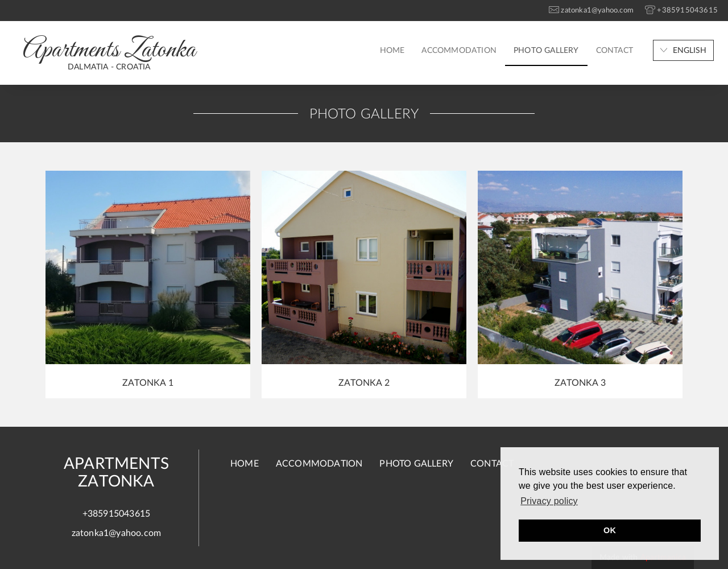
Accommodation (459, 51)
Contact (615, 51)
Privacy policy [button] (549, 501)
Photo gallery (546, 51)
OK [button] (610, 530)
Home (392, 51)
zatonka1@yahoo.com (117, 533)
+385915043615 (117, 514)
